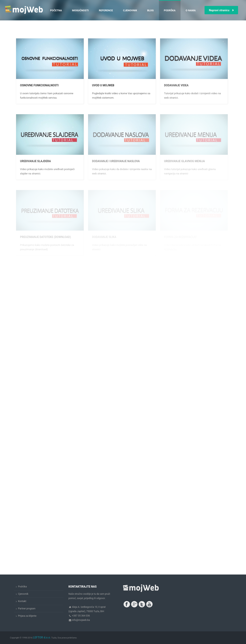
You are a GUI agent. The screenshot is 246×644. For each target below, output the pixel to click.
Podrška (170, 10)
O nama (191, 10)
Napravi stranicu (221, 10)
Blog (150, 10)
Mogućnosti (80, 10)
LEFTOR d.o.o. (42, 637)
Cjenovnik (130, 10)
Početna (56, 10)
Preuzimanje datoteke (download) (45, 237)
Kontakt (22, 601)
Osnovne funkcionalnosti (39, 85)
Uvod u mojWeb (103, 85)
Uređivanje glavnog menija (184, 161)
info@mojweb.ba (81, 620)
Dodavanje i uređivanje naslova (116, 161)
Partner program (27, 609)
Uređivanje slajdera (35, 161)
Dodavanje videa (176, 85)
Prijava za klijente (27, 616)
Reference (106, 10)
